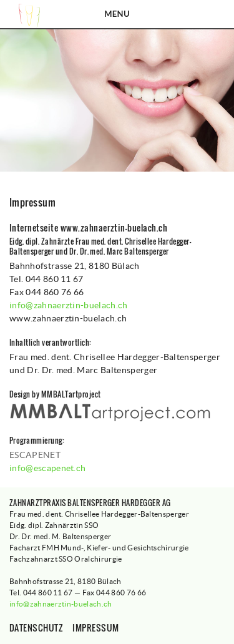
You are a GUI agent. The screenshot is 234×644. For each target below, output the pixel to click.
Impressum (95, 627)
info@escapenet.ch (47, 468)
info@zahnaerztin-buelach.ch (69, 305)
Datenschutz (36, 627)
